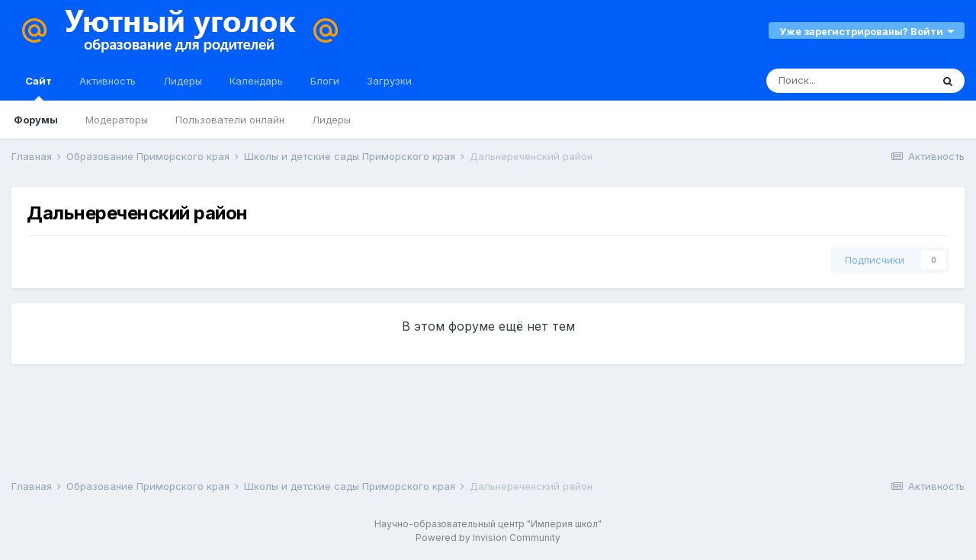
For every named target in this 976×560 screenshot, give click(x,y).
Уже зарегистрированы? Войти (867, 31)
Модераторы (117, 120)
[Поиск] (849, 81)
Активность (108, 81)
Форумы (36, 120)
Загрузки (389, 81)
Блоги (325, 81)
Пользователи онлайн (230, 120)
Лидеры (331, 120)
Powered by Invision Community (488, 538)
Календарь (256, 81)
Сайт (39, 88)
